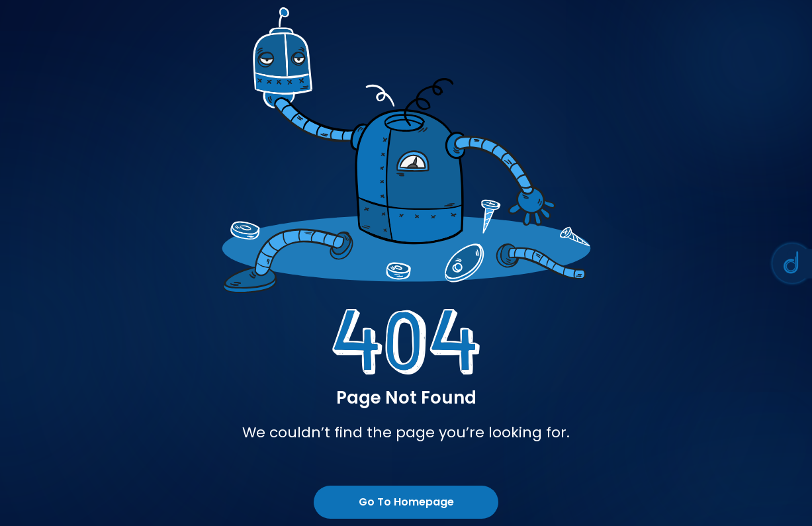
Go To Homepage (406, 502)
